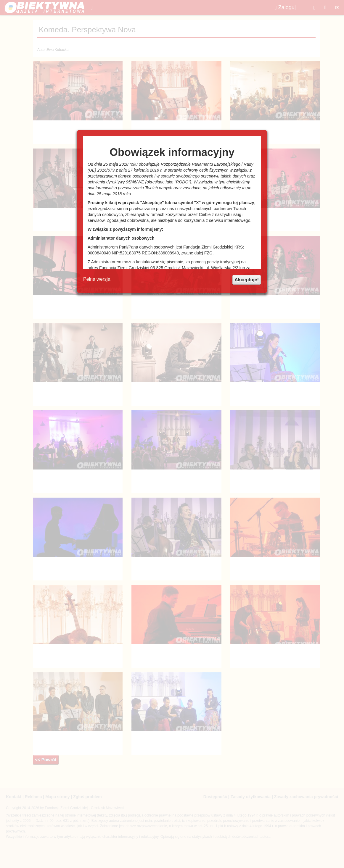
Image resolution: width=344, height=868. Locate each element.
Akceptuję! (247, 280)
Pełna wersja (97, 279)
